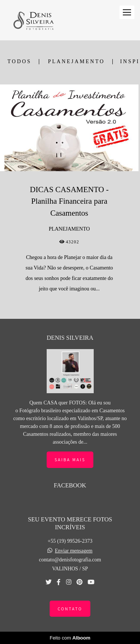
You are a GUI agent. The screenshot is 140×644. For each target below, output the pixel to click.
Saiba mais (70, 460)
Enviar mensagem (74, 551)
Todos (19, 62)
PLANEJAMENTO (76, 62)
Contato (70, 609)
